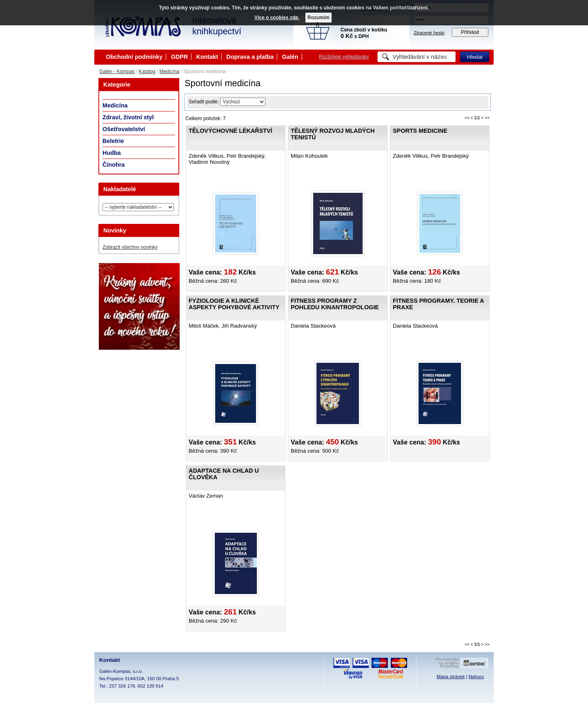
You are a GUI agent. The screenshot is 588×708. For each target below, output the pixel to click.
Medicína (169, 71)
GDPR (179, 57)
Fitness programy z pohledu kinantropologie (335, 304)
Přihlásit (470, 32)
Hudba (112, 153)
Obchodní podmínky (134, 57)
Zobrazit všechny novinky (130, 247)
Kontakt (207, 57)
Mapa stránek (451, 677)
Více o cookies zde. (277, 18)
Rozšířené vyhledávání (344, 57)
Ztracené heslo (429, 33)
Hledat (475, 57)
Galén (290, 57)
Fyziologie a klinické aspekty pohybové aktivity (234, 304)
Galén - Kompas (117, 71)
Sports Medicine (420, 131)
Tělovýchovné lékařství (231, 131)
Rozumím (318, 18)
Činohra (114, 165)
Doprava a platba (250, 57)
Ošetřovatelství (124, 129)
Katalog (147, 71)
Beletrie (113, 141)
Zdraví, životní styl (128, 117)
